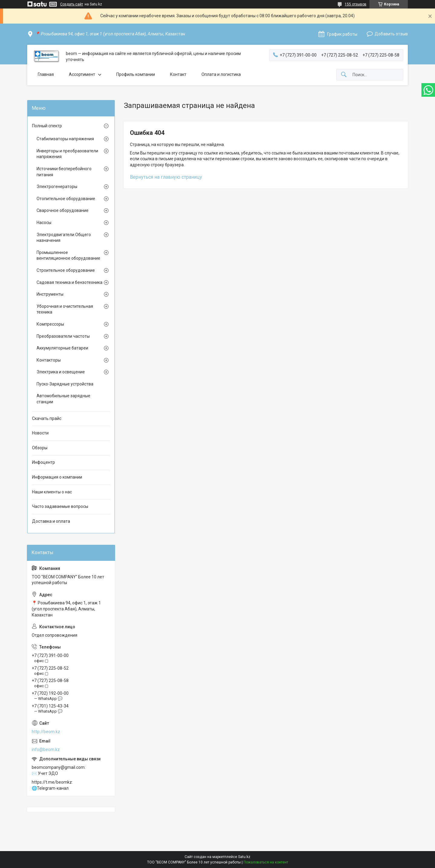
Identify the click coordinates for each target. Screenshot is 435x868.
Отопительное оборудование (66, 199)
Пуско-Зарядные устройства (65, 384)
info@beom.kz (46, 749)
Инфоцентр (43, 462)
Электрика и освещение (61, 372)
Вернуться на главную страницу (166, 177)
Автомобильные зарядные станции (63, 399)
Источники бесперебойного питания (64, 172)
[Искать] (344, 75)
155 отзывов (356, 4)
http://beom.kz (46, 732)
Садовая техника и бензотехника (69, 282)
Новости (40, 433)
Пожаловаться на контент (266, 862)
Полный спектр (47, 126)
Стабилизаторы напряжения (65, 139)
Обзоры (40, 448)
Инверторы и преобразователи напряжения (67, 154)
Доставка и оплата (51, 521)
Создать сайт (72, 4)
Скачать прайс (47, 418)
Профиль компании (136, 74)
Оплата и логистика (221, 74)
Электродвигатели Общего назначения (64, 238)
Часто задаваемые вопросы (60, 506)
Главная (46, 74)
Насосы (44, 223)
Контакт (178, 74)
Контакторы (49, 360)
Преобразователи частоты (63, 336)
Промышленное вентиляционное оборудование (68, 255)
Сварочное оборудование (63, 210)
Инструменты (50, 294)
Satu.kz (244, 857)
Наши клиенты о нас (52, 492)
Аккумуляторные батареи (62, 348)
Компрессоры (50, 324)
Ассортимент (82, 74)
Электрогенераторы (57, 187)
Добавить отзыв (391, 34)
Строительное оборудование (66, 270)
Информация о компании (57, 477)
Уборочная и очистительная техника (65, 309)
